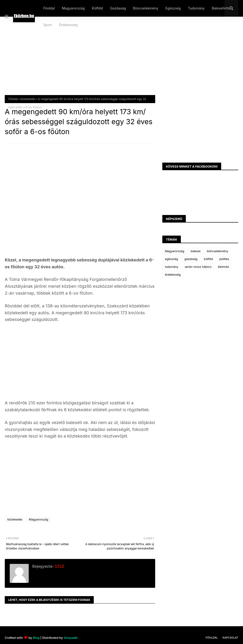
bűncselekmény (217, 251)
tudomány (172, 267)
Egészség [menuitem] (173, 8)
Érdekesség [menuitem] (68, 25)
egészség (171, 259)
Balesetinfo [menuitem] (221, 8)
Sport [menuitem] (48, 25)
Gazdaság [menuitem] (118, 8)
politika (224, 259)
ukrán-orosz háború (198, 267)
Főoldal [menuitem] (49, 8)
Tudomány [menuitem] (196, 8)
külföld (208, 259)
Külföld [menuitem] (97, 8)
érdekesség (173, 275)
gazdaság (191, 259)
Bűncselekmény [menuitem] (146, 8)
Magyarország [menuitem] (73, 8)
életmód (223, 267)
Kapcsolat (230, 638)
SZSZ (59, 566)
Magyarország (39, 519)
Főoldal (13, 99)
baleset (195, 251)
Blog (36, 638)
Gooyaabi (71, 638)
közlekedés (28, 99)
